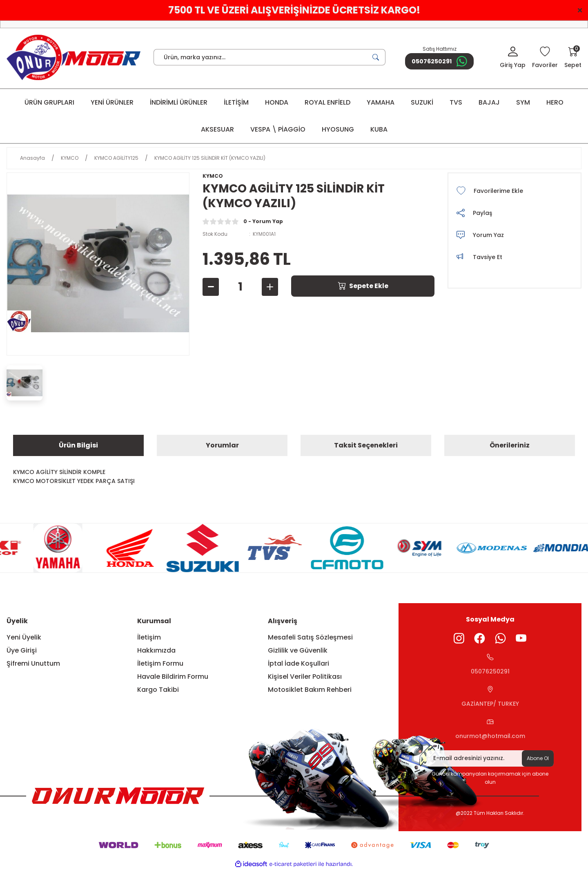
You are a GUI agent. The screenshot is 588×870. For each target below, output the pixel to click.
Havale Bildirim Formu (173, 677)
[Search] (269, 57)
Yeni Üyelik (24, 637)
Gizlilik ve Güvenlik (298, 650)
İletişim (149, 637)
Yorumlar (222, 445)
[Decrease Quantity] (211, 287)
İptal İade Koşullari (298, 663)
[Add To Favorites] (514, 191)
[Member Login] (513, 58)
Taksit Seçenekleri (366, 445)
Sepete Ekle (363, 286)
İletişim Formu (160, 663)
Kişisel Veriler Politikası (305, 677)
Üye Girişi (22, 650)
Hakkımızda (156, 650)
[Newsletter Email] (490, 758)
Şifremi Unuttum (33, 663)
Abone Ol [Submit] (538, 758)
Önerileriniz (510, 445)
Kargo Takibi (158, 690)
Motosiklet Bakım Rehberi (310, 690)
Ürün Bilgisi (78, 445)
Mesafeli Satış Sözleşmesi (310, 637)
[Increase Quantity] (270, 287)
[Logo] (73, 57)
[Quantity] (240, 287)
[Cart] (573, 58)
